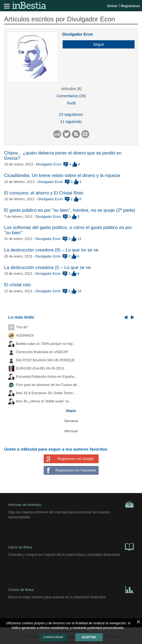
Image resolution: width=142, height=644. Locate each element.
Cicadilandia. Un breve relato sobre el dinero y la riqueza (62, 175)
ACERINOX (25, 336)
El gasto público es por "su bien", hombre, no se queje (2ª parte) (70, 210)
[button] (97, 44)
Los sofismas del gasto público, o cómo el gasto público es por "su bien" (68, 230)
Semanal (71, 421)
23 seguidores (71, 115)
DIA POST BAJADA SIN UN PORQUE (45, 360)
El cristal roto (17, 285)
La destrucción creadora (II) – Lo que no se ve (51, 250)
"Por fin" (22, 327)
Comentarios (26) (71, 96)
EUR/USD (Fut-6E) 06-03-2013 (40, 368)
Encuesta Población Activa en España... (47, 377)
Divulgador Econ (78, 34)
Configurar (53, 637)
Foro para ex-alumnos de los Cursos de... (48, 385)
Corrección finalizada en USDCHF (42, 352)
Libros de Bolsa (71, 546)
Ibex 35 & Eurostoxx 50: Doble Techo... (46, 393)
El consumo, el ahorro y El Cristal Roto (44, 193)
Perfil (71, 103)
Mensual (71, 431)
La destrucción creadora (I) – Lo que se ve (47, 267)
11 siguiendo (71, 122)
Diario (71, 411)
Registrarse (130, 6)
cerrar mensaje (138, 623)
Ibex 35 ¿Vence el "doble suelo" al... (44, 401)
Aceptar (89, 637)
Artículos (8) (71, 89)
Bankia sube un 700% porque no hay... (46, 344)
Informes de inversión (71, 505)
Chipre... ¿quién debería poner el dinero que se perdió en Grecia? (63, 155)
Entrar (112, 6)
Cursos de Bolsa (71, 589)
